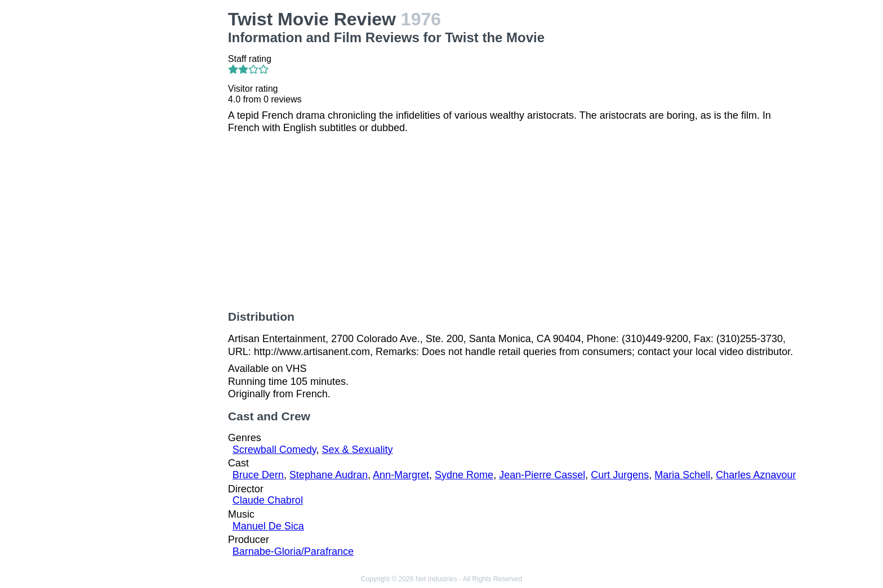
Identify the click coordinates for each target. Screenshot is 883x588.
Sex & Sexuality (358, 450)
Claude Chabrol (268, 500)
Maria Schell (682, 475)
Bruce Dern (258, 475)
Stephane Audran (329, 475)
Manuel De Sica (268, 526)
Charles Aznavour (756, 475)
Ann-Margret (401, 475)
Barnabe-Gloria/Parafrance (293, 551)
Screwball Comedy (275, 450)
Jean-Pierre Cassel (542, 475)
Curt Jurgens (620, 475)
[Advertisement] (153, 178)
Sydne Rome (464, 475)
